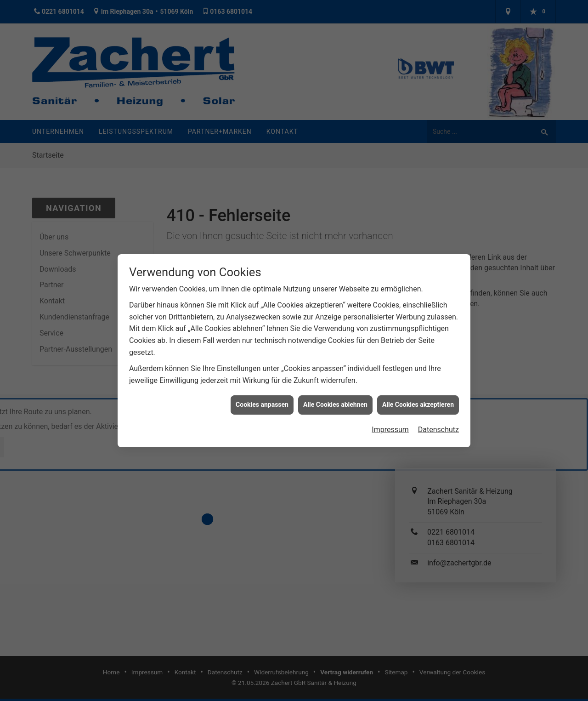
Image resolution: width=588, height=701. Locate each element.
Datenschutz (438, 422)
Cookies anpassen (262, 398)
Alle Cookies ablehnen (335, 398)
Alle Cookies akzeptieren (418, 398)
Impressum (390, 422)
